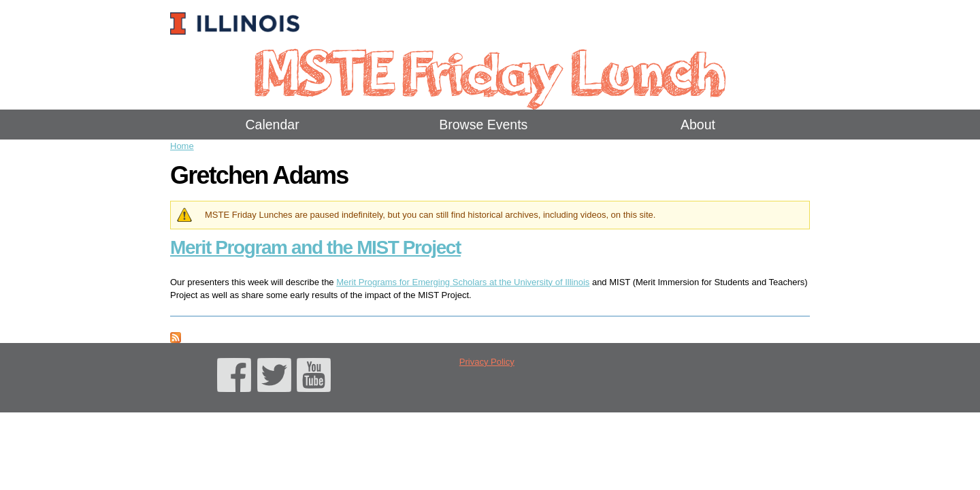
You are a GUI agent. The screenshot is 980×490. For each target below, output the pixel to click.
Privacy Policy (487, 362)
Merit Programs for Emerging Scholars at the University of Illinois (463, 282)
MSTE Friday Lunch (490, 71)
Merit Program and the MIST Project (315, 247)
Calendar (273, 125)
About (698, 125)
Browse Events (483, 125)
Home (182, 146)
